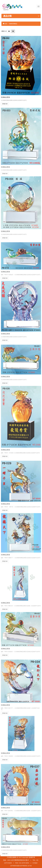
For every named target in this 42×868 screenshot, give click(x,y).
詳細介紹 (5, 104)
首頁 (5, 24)
